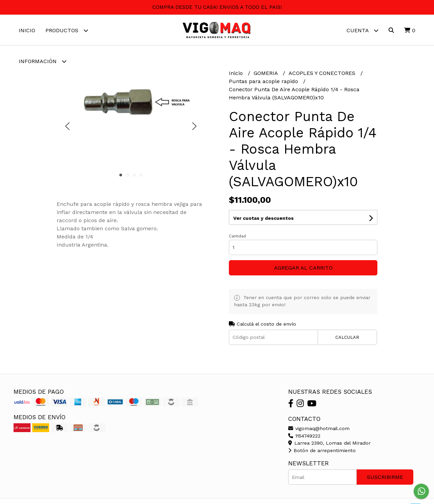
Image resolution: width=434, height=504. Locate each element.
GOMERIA (267, 73)
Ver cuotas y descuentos (263, 218)
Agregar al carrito (303, 268)
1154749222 (304, 436)
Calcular (347, 337)
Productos (67, 30)
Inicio (27, 30)
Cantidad (237, 236)
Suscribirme (385, 477)
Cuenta (362, 30)
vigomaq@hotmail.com (319, 428)
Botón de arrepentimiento (322, 450)
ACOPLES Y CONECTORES (323, 73)
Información (43, 61)
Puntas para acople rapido (264, 82)
